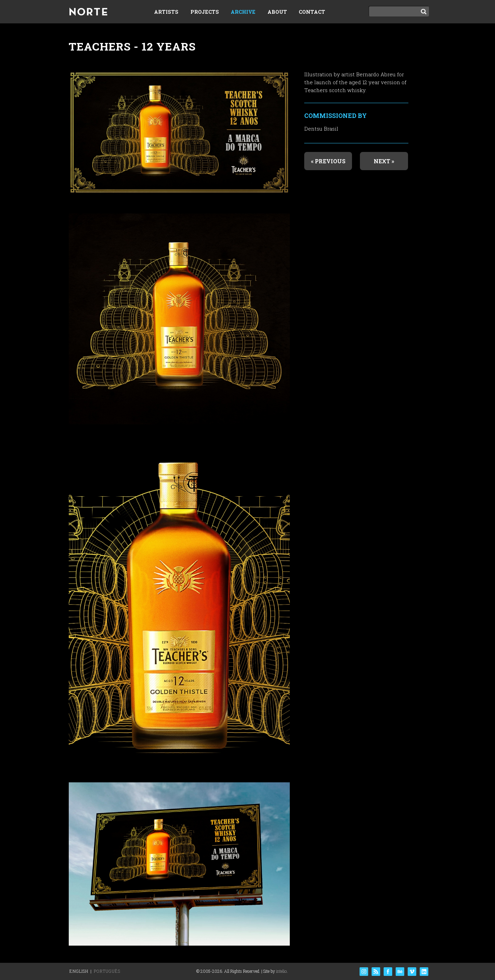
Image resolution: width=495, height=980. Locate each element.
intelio (281, 971)
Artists (166, 12)
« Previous (328, 161)
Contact (312, 12)
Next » (384, 161)
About (277, 12)
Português (107, 971)
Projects (205, 12)
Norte (88, 12)
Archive (243, 12)
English (79, 971)
